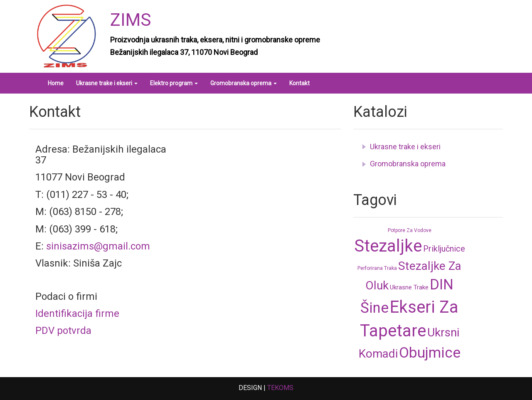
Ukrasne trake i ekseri (107, 83)
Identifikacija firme (77, 314)
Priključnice (444, 249)
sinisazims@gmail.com (98, 246)
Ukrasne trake (409, 287)
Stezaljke (388, 246)
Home (56, 83)
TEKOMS (280, 388)
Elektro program (174, 83)
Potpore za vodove (410, 230)
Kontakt (299, 83)
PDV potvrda (63, 331)
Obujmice (430, 353)
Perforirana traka (377, 268)
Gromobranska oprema (244, 83)
